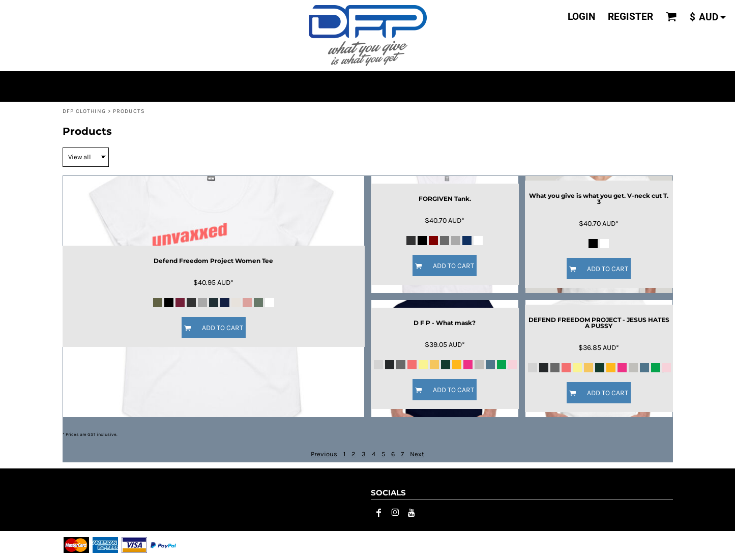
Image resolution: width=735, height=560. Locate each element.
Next (417, 454)
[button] (671, 17)
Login (581, 17)
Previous (324, 454)
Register (630, 17)
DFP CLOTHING (84, 111)
